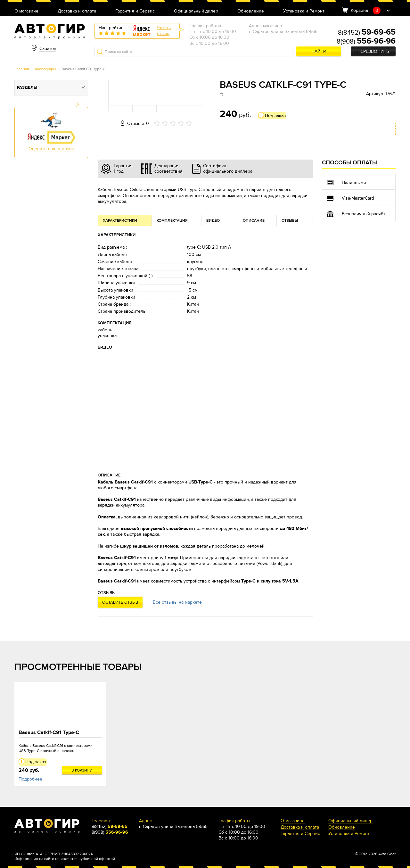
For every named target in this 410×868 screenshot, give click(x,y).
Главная (22, 69)
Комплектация (172, 221)
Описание (254, 221)
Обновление (251, 11)
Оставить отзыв (120, 602)
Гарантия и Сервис (135, 11)
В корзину (82, 770)
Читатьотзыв (164, 31)
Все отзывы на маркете (177, 602)
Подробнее (30, 779)
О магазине (26, 11)
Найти (319, 51)
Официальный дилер (196, 11)
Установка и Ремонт (304, 11)
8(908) (366, 42)
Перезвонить (373, 51)
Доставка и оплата (77, 11)
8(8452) (367, 33)
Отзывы (290, 221)
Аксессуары (45, 69)
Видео (213, 221)
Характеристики (120, 221)
